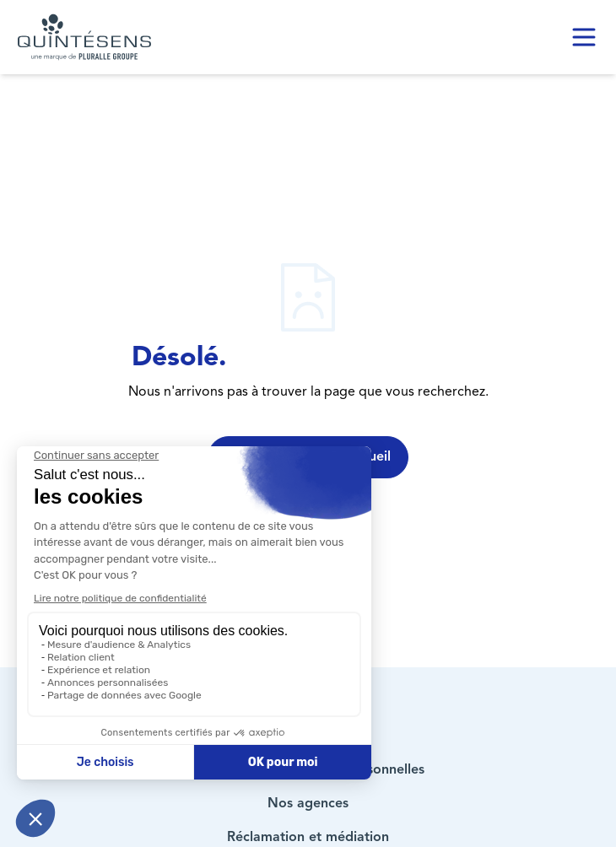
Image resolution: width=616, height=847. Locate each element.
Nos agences (308, 804)
